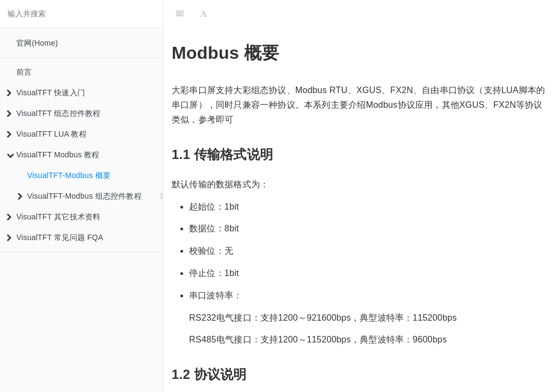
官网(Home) (37, 43)
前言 (24, 72)
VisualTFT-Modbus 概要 (69, 175)
